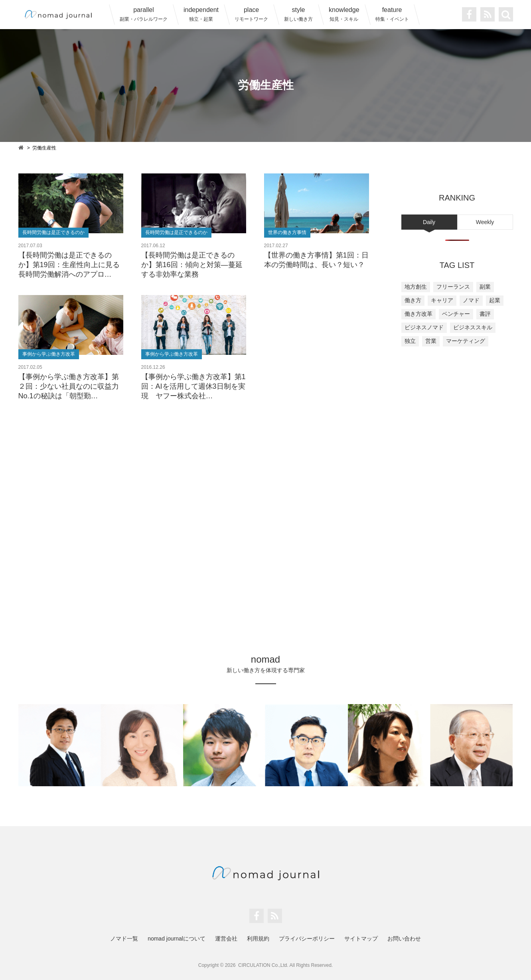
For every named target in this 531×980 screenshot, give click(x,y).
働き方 (413, 300)
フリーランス (453, 287)
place (251, 14)
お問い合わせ (404, 939)
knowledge (344, 14)
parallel (144, 14)
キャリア (442, 300)
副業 (485, 287)
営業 (431, 341)
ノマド (471, 300)
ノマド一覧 (124, 939)
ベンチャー (456, 314)
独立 (410, 341)
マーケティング (466, 341)
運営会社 (226, 939)
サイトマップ (361, 939)
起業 (495, 300)
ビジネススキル (473, 327)
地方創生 (416, 287)
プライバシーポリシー (307, 939)
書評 (485, 314)
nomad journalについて (177, 939)
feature (392, 14)
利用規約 (258, 939)
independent (201, 14)
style (298, 14)
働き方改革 (418, 314)
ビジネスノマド (424, 327)
